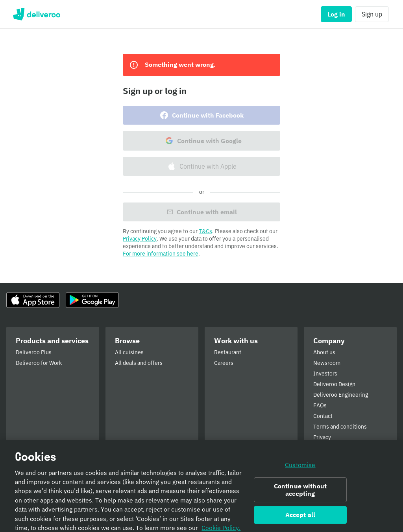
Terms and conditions (340, 427)
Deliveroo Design (334, 384)
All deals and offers (139, 363)
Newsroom (327, 363)
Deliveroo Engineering (341, 395)
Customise (300, 473)
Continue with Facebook (201, 115)
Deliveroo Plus (34, 352)
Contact (323, 416)
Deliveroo (36, 14)
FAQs (320, 405)
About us (324, 352)
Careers (224, 363)
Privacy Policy (140, 239)
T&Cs (205, 231)
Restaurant (228, 352)
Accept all (300, 523)
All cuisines (129, 352)
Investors (325, 374)
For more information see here (161, 254)
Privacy (322, 437)
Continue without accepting (300, 498)
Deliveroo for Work (39, 363)
